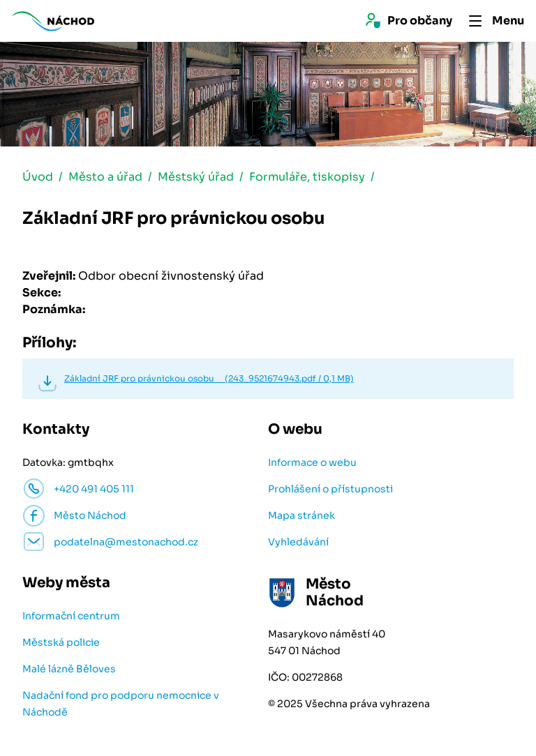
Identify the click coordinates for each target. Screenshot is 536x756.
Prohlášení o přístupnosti (330, 489)
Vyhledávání (298, 542)
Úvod (38, 177)
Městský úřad (196, 177)
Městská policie (61, 642)
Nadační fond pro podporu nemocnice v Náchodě (121, 704)
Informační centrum (71, 616)
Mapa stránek (301, 515)
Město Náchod (90, 515)
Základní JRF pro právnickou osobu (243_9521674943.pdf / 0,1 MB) (209, 378)
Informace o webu (312, 462)
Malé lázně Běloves (69, 669)
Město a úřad (105, 177)
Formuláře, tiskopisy (307, 177)
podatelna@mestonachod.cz (126, 542)
